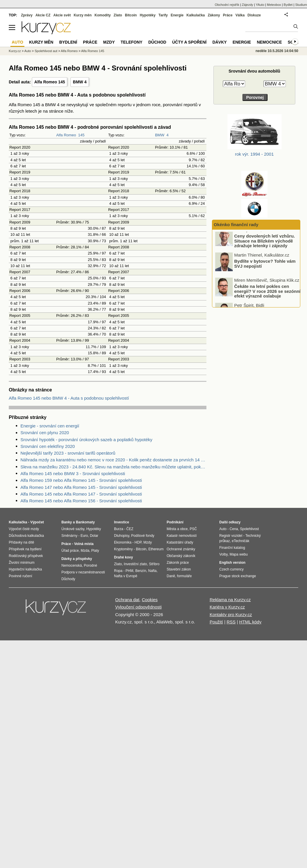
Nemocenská (72, 566)
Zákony (214, 15)
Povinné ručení (20, 576)
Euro (84, 536)
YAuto (260, 5)
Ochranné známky (181, 549)
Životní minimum (22, 563)
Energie (177, 15)
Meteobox (274, 5)
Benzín (141, 571)
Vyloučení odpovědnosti (138, 607)
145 (81, 135)
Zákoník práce (178, 563)
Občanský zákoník (181, 556)
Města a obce (177, 529)
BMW (160, 135)
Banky (67, 522)
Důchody (68, 579)
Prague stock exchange (238, 576)
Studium (301, 5)
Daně (171, 576)
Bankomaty (85, 522)
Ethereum (156, 549)
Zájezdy (248, 5)
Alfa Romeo (66, 135)
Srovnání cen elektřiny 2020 (48, 446)
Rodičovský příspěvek (26, 556)
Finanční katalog (232, 548)
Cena (234, 529)
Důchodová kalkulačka (26, 536)
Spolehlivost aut (46, 51)
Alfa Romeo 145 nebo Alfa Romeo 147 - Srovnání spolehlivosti (81, 494)
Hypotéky (148, 15)
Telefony (132, 42)
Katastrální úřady (180, 542)
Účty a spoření (189, 42)
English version (232, 563)
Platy (95, 551)
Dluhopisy (122, 536)
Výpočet (37, 522)
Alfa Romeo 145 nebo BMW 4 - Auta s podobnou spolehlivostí (69, 398)
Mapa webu (239, 554)
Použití (216, 622)
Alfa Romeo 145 (50, 82)
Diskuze (254, 15)
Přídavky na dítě (21, 542)
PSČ (193, 529)
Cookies (150, 600)
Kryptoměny (123, 549)
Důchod (157, 42)
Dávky (219, 42)
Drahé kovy (124, 557)
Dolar (94, 536)
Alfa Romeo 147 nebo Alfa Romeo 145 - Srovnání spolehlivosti (81, 487)
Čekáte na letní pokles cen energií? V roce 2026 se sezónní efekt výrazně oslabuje (267, 296)
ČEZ (130, 529)
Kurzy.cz (15, 51)
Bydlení (68, 42)
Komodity (102, 15)
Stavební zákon (179, 569)
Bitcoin (131, 15)
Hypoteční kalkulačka (25, 569)
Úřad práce (70, 551)
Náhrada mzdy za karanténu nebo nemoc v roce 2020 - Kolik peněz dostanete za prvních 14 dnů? (113, 460)
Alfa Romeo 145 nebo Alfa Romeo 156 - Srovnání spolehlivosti (81, 501)
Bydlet (288, 5)
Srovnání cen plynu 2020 (45, 433)
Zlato (118, 15)
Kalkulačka (196, 15)
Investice (121, 522)
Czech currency (231, 569)
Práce (228, 15)
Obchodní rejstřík (227, 5)
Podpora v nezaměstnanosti (83, 572)
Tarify (163, 15)
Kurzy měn (83, 15)
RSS (231, 622)
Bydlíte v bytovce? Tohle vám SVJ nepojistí (265, 269)
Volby (223, 554)
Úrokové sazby (73, 529)
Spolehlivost (250, 529)
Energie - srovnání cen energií (50, 426)
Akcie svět (62, 15)
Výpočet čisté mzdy (24, 529)
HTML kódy (250, 622)
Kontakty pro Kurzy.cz (231, 615)
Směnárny (69, 536)
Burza (119, 529)
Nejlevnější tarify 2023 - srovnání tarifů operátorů (68, 453)
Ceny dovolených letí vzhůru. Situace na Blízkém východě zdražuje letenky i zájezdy (265, 246)
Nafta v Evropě (126, 576)
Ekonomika (123, 542)
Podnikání (175, 522)
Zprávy (27, 15)
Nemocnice (269, 42)
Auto (28, 51)
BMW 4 (80, 82)
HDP (138, 542)
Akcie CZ (43, 15)
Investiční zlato (135, 564)
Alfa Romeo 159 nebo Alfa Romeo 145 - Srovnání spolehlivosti (81, 480)
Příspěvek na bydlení (25, 549)
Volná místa (84, 544)
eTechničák (241, 541)
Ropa (118, 571)
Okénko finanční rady (236, 225)
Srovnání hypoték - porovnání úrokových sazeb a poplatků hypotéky (86, 440)
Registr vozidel (231, 536)
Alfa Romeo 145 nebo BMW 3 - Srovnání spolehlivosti (73, 473)
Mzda (85, 551)
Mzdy (109, 42)
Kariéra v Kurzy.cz (227, 607)
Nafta (152, 571)
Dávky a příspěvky (77, 559)
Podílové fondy (143, 536)
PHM (129, 571)
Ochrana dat (127, 600)
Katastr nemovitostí (182, 536)
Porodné (90, 566)
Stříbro (154, 564)
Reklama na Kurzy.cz (230, 600)
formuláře (184, 576)
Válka (240, 15)
